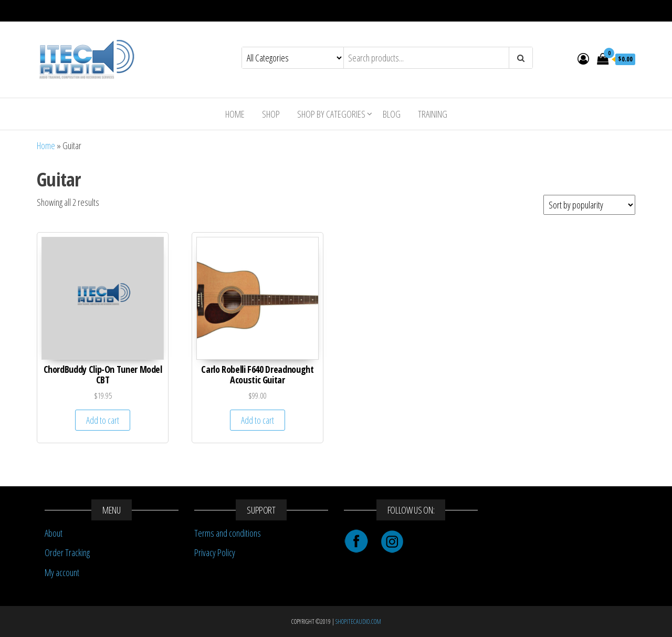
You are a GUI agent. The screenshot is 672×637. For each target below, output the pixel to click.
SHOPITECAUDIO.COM (358, 622)
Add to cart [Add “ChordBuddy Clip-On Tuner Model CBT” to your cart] (103, 420)
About (54, 533)
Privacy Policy (215, 552)
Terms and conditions (228, 533)
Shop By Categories (331, 114)
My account (62, 572)
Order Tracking (67, 552)
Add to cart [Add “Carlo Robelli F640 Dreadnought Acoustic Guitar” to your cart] (258, 420)
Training (433, 114)
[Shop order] (589, 205)
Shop (271, 114)
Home (235, 114)
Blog (392, 114)
